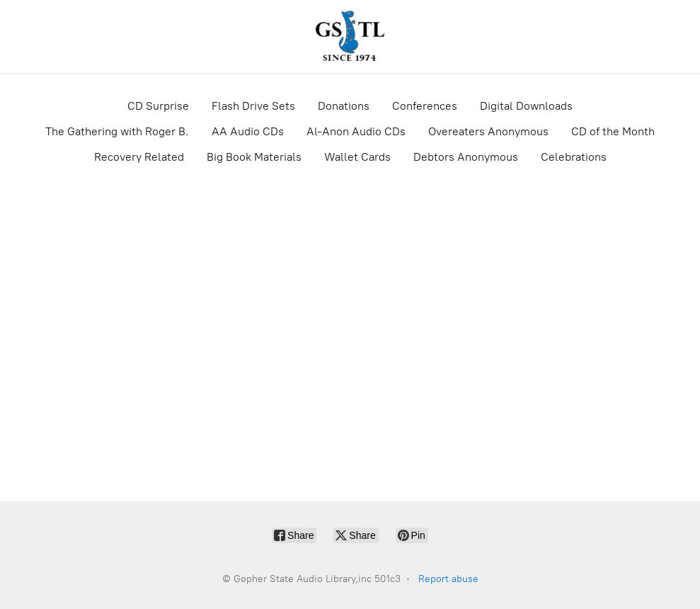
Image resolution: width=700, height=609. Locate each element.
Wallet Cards (357, 157)
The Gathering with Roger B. (117, 131)
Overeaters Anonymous (488, 131)
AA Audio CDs (248, 131)
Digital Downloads (526, 106)
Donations (344, 106)
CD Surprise (158, 106)
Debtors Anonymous (466, 157)
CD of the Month (613, 131)
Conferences (425, 106)
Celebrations (574, 157)
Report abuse (448, 579)
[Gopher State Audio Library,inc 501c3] (350, 36)
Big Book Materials (254, 157)
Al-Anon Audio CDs (356, 131)
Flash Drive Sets (253, 106)
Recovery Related (139, 157)
